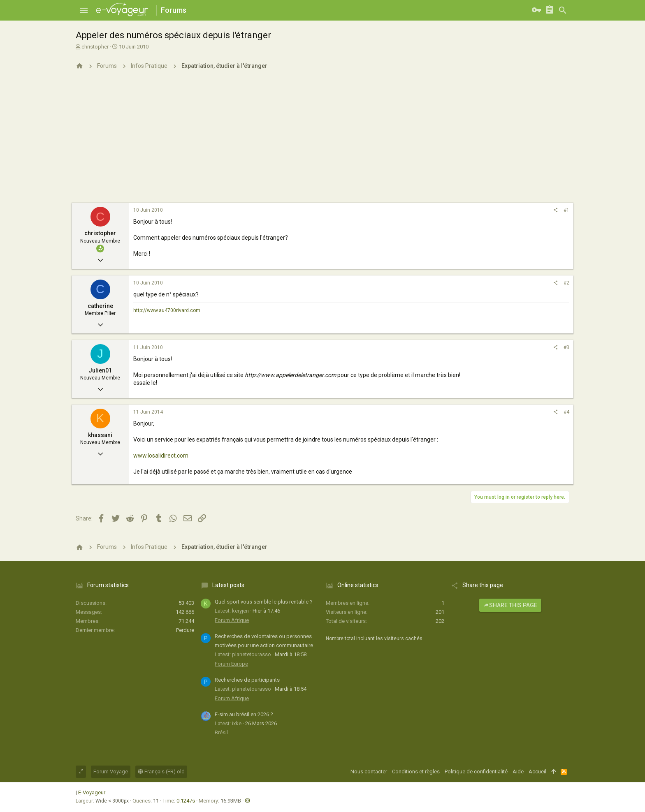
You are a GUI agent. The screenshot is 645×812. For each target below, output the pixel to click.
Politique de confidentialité (476, 772)
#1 (566, 210)
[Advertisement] (322, 141)
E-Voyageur (92, 792)
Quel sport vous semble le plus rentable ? (264, 602)
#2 (566, 283)
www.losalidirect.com (161, 456)
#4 (566, 412)
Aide (518, 772)
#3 (566, 347)
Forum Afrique (232, 620)
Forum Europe (231, 664)
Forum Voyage (111, 772)
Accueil (537, 772)
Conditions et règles (416, 772)
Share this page (510, 605)
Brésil (221, 732)
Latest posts (228, 585)
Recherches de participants (247, 680)
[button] (84, 10)
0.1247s (186, 801)
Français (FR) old (161, 772)
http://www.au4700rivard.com (167, 310)
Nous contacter (369, 772)
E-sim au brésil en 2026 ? (244, 714)
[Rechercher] (563, 10)
